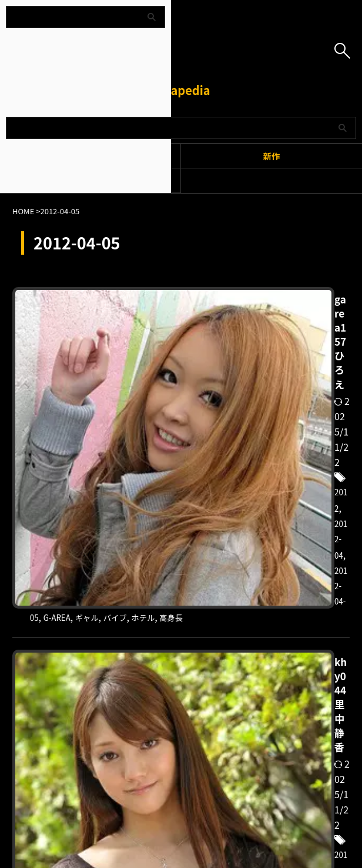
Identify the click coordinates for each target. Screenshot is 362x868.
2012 (289, 312)
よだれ (316, 527)
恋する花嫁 (273, 542)
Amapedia (181, 90)
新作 (272, 156)
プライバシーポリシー (174, 807)
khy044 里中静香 (239, 495)
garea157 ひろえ (238, 295)
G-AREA (267, 327)
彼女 (235, 542)
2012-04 (321, 312)
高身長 (259, 342)
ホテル (226, 342)
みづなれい (274, 527)
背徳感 (315, 542)
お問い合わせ (243, 807)
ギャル (302, 327)
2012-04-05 (222, 327)
